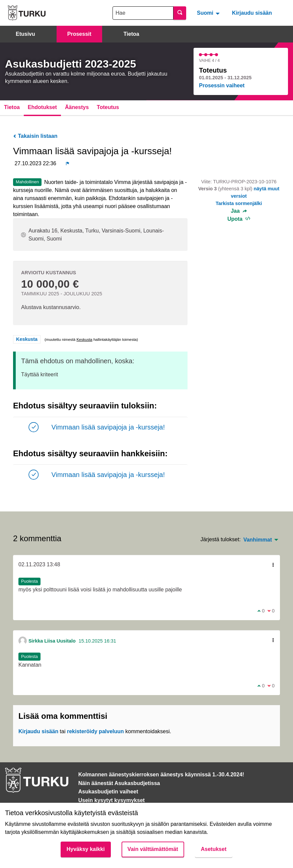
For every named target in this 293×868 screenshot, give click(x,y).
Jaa (239, 211)
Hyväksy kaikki (86, 849)
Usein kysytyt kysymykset (112, 800)
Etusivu (25, 34)
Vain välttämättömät (153, 849)
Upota (239, 219)
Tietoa (131, 34)
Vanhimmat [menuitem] (258, 540)
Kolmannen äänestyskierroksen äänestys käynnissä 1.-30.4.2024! (161, 775)
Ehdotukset (42, 107)
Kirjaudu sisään (252, 13)
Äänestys (77, 107)
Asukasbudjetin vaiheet (108, 792)
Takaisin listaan (35, 136)
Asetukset (214, 849)
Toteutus (108, 107)
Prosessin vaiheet (222, 85)
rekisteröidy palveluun (95, 731)
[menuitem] (209, 13)
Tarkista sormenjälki (239, 203)
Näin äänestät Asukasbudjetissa (119, 783)
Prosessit (79, 34)
